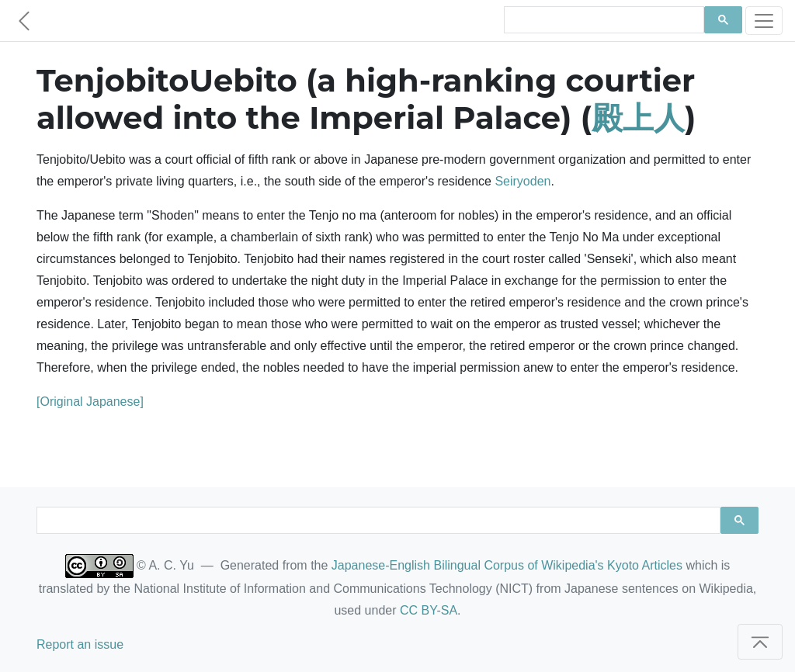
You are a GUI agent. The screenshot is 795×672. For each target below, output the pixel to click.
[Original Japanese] (90, 402)
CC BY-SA (429, 610)
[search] (602, 20)
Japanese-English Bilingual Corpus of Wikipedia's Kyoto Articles (507, 565)
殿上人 (638, 118)
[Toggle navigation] (764, 21)
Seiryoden (522, 181)
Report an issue (80, 644)
